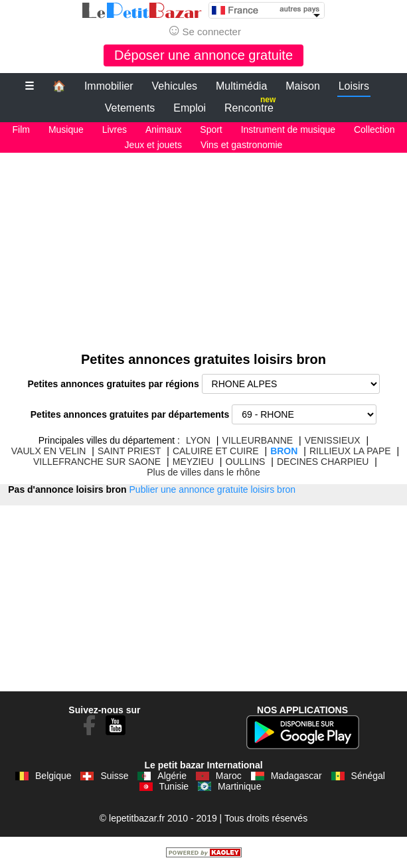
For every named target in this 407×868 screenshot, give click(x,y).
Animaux (163, 130)
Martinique (239, 786)
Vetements (130, 108)
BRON (284, 451)
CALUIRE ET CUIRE (216, 451)
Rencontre (250, 105)
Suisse (114, 776)
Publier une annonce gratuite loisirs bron (213, 489)
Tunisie (174, 786)
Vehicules (175, 86)
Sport (211, 130)
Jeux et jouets (153, 145)
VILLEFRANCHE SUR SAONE (97, 462)
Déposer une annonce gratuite (203, 55)
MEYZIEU (193, 462)
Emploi (190, 108)
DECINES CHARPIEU (323, 462)
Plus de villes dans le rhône (203, 472)
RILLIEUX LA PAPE (350, 451)
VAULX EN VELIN (49, 451)
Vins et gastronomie (241, 145)
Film (21, 130)
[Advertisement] (203, 246)
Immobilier (109, 86)
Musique (66, 130)
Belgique (53, 776)
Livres (115, 130)
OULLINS (246, 462)
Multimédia (241, 86)
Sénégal (368, 776)
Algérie (172, 776)
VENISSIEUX (333, 440)
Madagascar (296, 776)
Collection (374, 130)
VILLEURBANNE (258, 440)
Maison (303, 86)
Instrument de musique (288, 130)
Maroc (229, 776)
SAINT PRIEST (129, 451)
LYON (198, 440)
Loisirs (354, 86)
